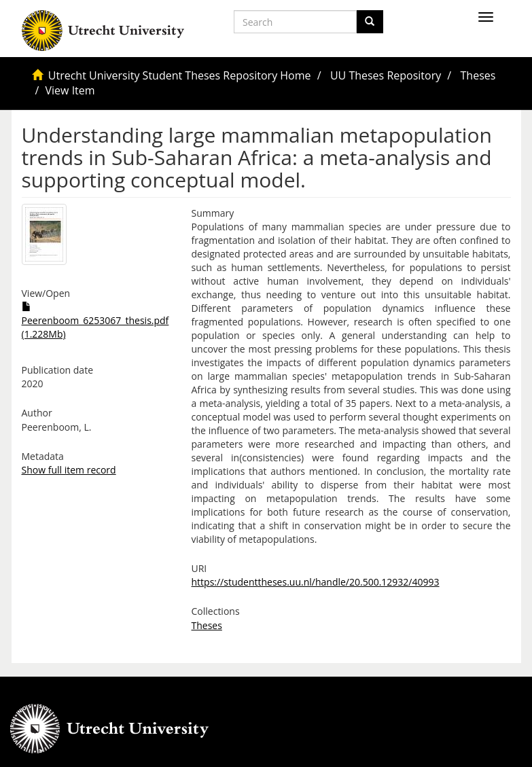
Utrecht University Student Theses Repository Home (180, 75)
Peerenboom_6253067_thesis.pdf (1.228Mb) (95, 321)
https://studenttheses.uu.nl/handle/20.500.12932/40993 (316, 582)
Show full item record (69, 470)
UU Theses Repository (386, 75)
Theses (478, 75)
